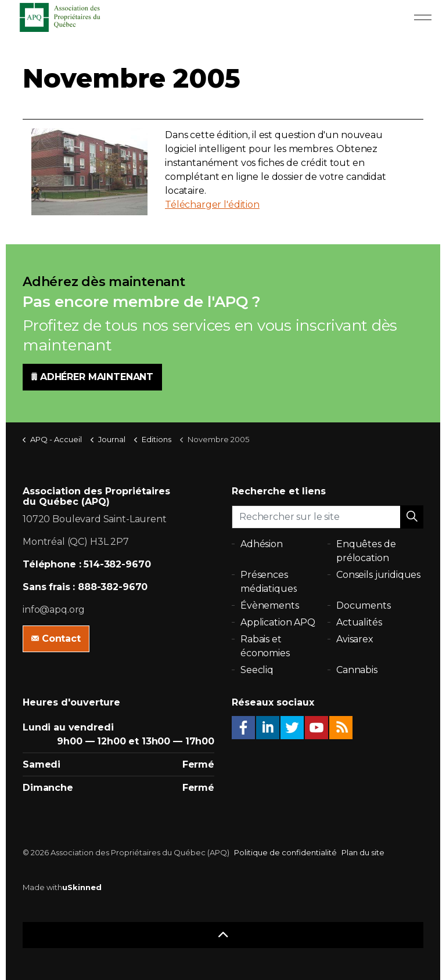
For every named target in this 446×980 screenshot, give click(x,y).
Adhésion (262, 544)
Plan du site (363, 852)
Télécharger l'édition (212, 205)
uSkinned (82, 887)
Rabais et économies (265, 646)
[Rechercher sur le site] (328, 517)
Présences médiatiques (269, 582)
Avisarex (355, 639)
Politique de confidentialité (285, 852)
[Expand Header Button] (423, 17)
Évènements (270, 605)
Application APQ (278, 622)
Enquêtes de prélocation (366, 551)
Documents (364, 605)
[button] (412, 517)
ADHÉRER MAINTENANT (92, 377)
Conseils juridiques (378, 575)
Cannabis (357, 670)
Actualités (359, 622)
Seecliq (257, 670)
